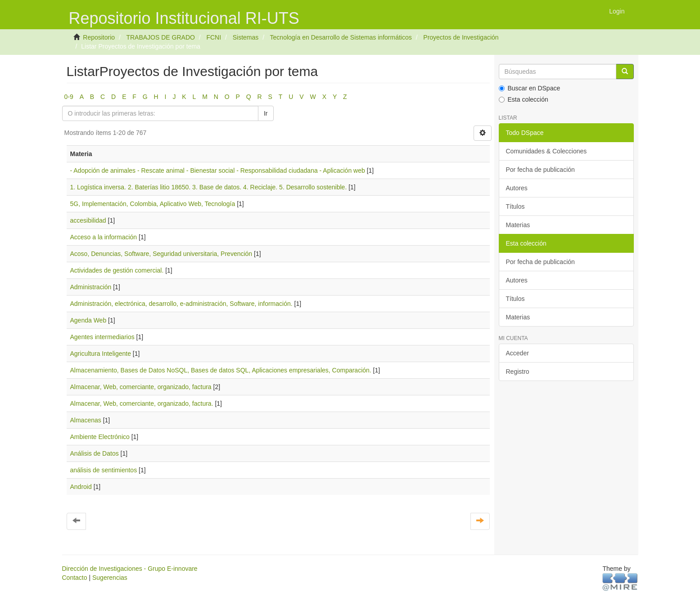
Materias (518, 225)
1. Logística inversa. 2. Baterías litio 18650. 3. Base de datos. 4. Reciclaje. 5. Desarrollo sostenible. (209, 187)
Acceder (517, 353)
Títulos (515, 206)
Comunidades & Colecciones (546, 151)
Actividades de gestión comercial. (117, 270)
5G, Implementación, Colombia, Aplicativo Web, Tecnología (153, 204)
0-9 (69, 97)
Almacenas (86, 420)
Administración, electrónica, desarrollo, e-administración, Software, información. (181, 304)
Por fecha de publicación (540, 170)
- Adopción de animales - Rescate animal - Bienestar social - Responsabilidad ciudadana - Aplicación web (218, 170)
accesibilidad (88, 220)
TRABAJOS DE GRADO (160, 37)
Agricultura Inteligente (101, 354)
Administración (91, 287)
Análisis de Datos (95, 453)
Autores (517, 188)
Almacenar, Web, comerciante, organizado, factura (141, 387)
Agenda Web (88, 320)
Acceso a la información (104, 237)
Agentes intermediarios (102, 337)
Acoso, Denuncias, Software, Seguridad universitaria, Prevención (161, 254)
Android (81, 487)
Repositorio (99, 37)
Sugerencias (110, 578)
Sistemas (246, 37)
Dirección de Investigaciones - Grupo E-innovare (130, 569)
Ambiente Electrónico (100, 437)
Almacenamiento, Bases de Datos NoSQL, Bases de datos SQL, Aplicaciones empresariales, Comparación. (221, 370)
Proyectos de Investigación (461, 37)
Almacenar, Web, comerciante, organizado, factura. (142, 403)
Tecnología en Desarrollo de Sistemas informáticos (341, 37)
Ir (266, 113)
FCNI (214, 37)
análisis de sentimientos (104, 470)
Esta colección (524, 99)
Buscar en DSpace (530, 88)
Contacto (75, 578)
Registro (518, 372)
